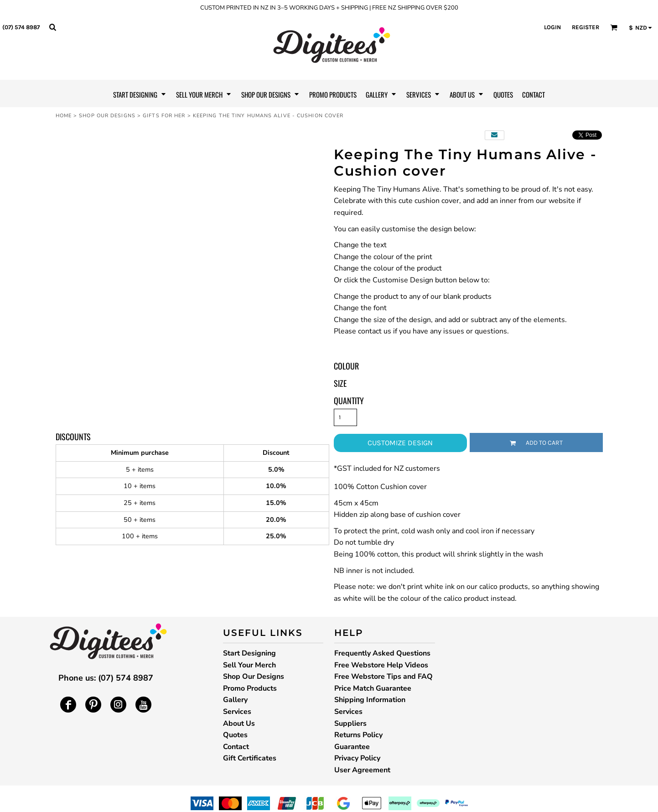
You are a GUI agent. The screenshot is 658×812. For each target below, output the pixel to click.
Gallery (235, 700)
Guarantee (352, 747)
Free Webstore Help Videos (381, 665)
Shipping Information (370, 700)
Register (585, 27)
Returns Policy (358, 735)
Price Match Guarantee (373, 688)
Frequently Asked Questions (382, 653)
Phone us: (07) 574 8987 (106, 678)
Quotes (235, 735)
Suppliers (350, 724)
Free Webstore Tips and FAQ (383, 677)
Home (64, 116)
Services (237, 712)
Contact (236, 747)
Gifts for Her (164, 116)
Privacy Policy (357, 758)
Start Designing (249, 653)
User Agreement (362, 770)
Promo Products (250, 688)
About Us (239, 724)
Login (552, 27)
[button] (52, 27)
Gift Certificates (250, 758)
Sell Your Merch (249, 665)
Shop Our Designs (107, 116)
